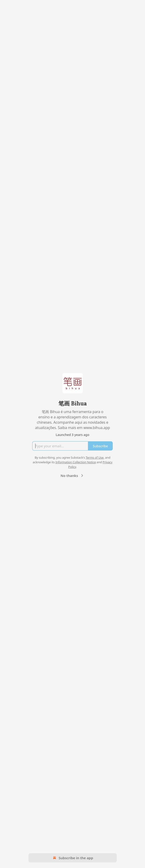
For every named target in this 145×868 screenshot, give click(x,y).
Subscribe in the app (72, 858)
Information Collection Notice (76, 462)
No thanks (72, 476)
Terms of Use (95, 457)
